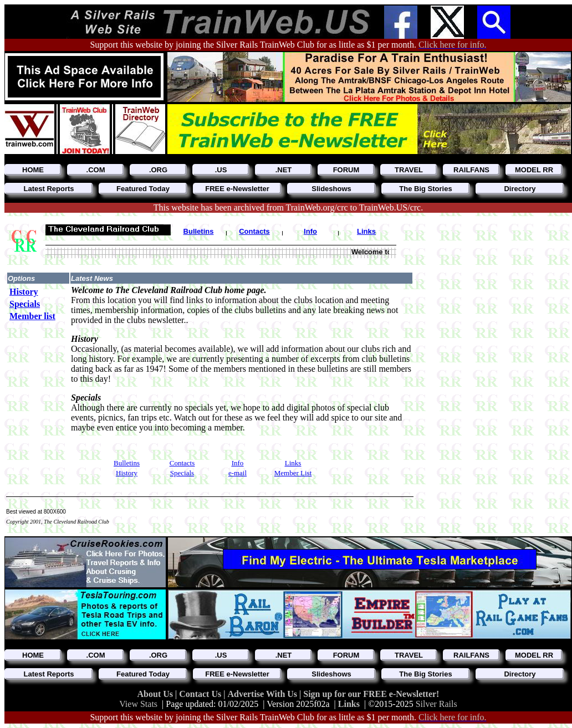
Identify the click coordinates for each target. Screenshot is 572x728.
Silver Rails (436, 704)
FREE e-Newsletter (237, 189)
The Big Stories (425, 189)
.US (221, 170)
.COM (96, 170)
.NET (284, 170)
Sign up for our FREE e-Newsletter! (371, 694)
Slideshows (331, 189)
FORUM (346, 170)
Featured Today (143, 189)
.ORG (158, 170)
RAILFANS (471, 170)
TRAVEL (409, 170)
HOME (33, 170)
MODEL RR (534, 170)
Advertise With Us (263, 694)
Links (349, 704)
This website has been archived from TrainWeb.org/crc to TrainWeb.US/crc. (288, 207)
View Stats (138, 704)
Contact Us (201, 694)
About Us (156, 694)
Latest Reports (48, 189)
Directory (520, 189)
